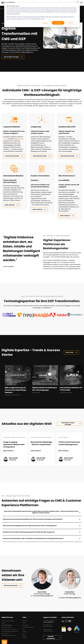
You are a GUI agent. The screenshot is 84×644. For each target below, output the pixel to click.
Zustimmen (58, 23)
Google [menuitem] (24, 631)
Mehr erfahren (10, 205)
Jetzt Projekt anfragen (11, 57)
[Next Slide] (78, 372)
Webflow (21, 139)
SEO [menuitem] (23, 629)
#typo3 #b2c (36, 393)
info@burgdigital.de (48, 622)
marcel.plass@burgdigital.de (43, 596)
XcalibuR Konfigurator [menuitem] (28, 627)
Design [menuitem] (3, 623)
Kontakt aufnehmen (51, 637)
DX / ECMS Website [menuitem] (7, 625)
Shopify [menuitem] (24, 635)
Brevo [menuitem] (24, 633)
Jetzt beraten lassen (12, 156)
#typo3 (13, 437)
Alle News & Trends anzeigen (68, 424)
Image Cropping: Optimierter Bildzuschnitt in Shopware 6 (14, 444)
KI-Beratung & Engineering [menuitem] (9, 635)
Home (2, 9)
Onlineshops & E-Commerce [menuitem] (9, 629)
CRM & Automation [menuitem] (6, 627)
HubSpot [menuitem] (25, 621)
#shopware (7, 437)
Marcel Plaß (13, 458)
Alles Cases (70, 352)
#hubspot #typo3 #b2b (12, 395)
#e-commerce (21, 437)
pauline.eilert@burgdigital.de (71, 598)
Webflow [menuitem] (25, 638)
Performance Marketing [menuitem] (8, 621)
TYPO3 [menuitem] (24, 623)
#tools (60, 437)
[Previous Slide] (6, 372)
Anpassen (45, 23)
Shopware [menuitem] (25, 625)
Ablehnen (71, 23)
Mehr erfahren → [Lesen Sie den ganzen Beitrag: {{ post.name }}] (9, 451)
